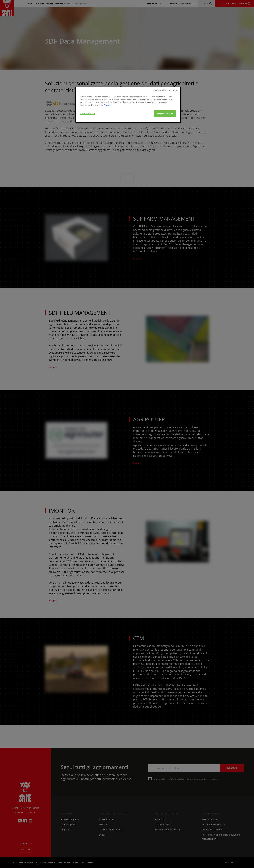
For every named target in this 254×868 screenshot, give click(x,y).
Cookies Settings (88, 163)
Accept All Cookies (165, 163)
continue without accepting (165, 140)
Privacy (107, 155)
